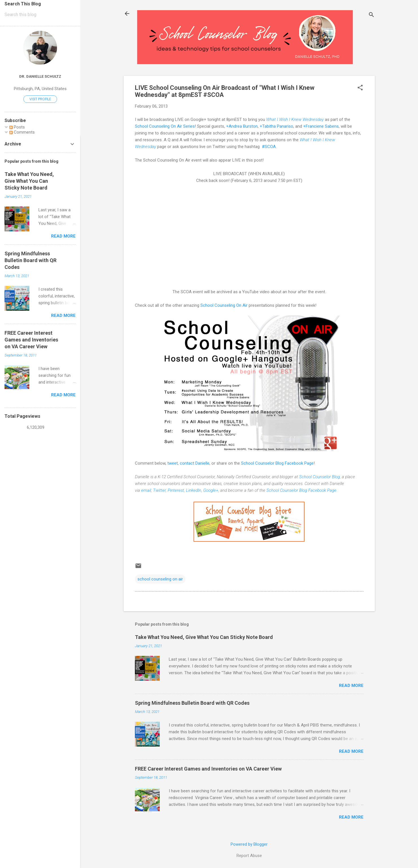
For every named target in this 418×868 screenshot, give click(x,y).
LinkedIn (194, 490)
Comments (22, 132)
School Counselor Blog (319, 477)
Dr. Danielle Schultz (40, 76)
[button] (360, 88)
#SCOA (268, 147)
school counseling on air (160, 579)
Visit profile (40, 99)
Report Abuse (249, 856)
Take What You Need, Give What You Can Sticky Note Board (204, 637)
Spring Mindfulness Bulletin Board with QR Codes (192, 703)
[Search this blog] (40, 15)
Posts (17, 127)
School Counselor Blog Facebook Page (277, 463)
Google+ (211, 490)
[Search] (371, 15)
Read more (351, 686)
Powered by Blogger (249, 844)
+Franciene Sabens (321, 126)
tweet (173, 463)
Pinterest (176, 490)
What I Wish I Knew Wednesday (295, 119)
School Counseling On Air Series (165, 126)
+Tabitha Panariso (276, 126)
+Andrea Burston (242, 126)
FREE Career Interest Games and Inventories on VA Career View (208, 769)
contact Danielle (195, 463)
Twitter (159, 490)
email (146, 490)
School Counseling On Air (224, 305)
